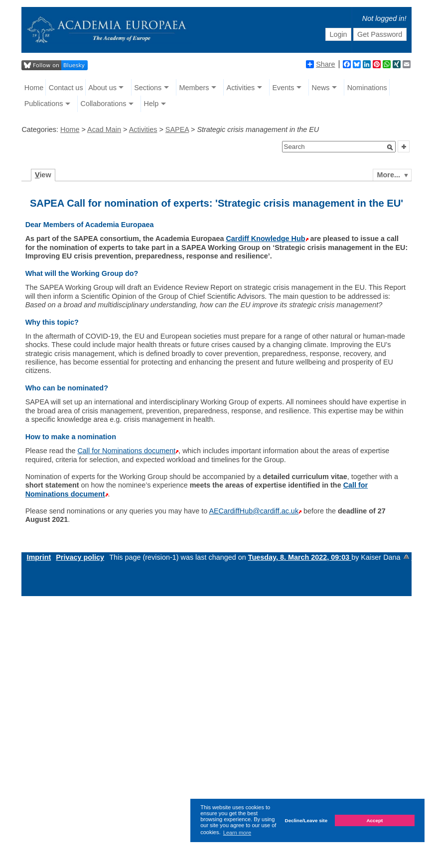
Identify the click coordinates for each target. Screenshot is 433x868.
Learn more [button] (237, 833)
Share (320, 64)
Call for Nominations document (126, 451)
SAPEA (177, 129)
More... (389, 175)
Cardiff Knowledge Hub (265, 239)
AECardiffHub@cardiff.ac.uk (254, 511)
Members (194, 88)
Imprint (39, 557)
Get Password (380, 34)
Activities (241, 88)
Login (338, 34)
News (321, 88)
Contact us (66, 88)
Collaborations (103, 104)
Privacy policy (80, 557)
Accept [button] (374, 820)
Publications (44, 104)
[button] (390, 147)
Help (151, 104)
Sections (148, 88)
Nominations (367, 88)
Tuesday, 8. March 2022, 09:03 (300, 557)
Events (283, 88)
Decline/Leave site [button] (306, 820)
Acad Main (104, 129)
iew (43, 175)
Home (34, 88)
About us (102, 88)
